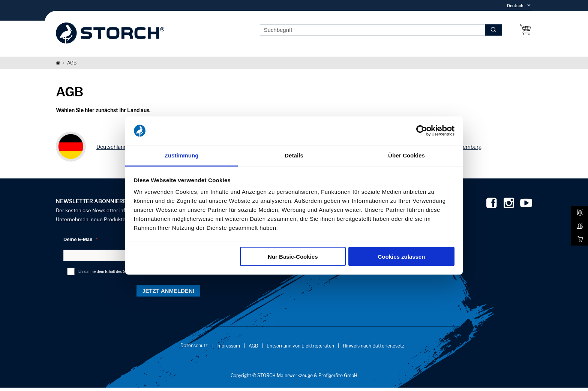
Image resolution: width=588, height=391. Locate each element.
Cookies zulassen (401, 256)
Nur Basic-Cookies (293, 256)
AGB (253, 349)
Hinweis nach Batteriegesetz (373, 349)
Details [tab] (294, 155)
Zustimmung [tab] (182, 155)
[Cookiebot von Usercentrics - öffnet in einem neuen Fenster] (422, 131)
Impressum (228, 349)
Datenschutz (194, 349)
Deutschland (112, 150)
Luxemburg (468, 150)
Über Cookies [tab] (406, 155)
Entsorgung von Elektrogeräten (300, 349)
